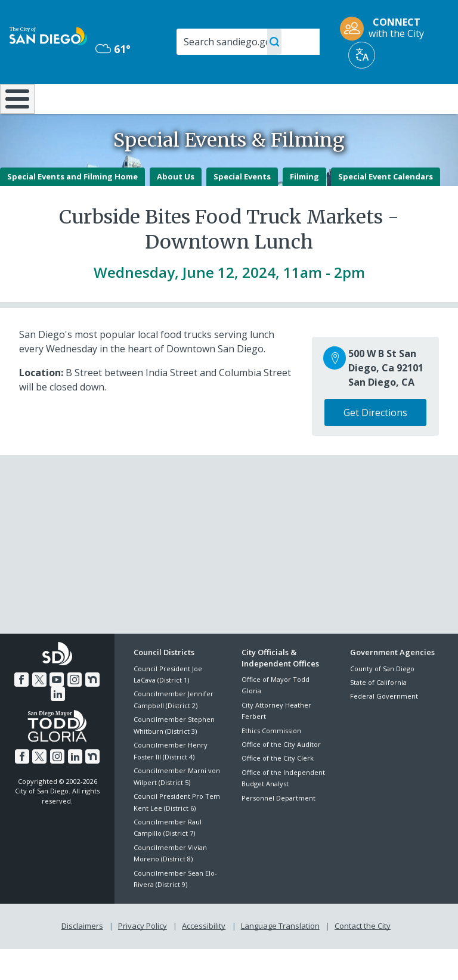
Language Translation (280, 957)
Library (271, 98)
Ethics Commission (271, 762)
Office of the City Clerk (278, 790)
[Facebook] (21, 711)
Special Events (242, 207)
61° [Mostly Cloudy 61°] (113, 49)
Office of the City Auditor (281, 776)
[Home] (15, 115)
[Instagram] (75, 711)
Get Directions (375, 444)
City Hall (421, 98)
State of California (378, 714)
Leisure (66, 98)
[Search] (248, 42)
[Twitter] (39, 711)
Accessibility (204, 957)
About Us (176, 207)
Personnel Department (278, 829)
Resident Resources (136, 104)
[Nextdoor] (92, 711)
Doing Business (202, 104)
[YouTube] (57, 711)
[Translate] (362, 55)
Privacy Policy (143, 957)
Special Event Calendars (386, 207)
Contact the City (363, 957)
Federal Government (384, 728)
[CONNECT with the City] (386, 29)
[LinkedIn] (58, 725)
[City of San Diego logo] (48, 35)
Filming (304, 207)
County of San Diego (382, 700)
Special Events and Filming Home (72, 207)
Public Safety (346, 104)
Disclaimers (82, 957)
